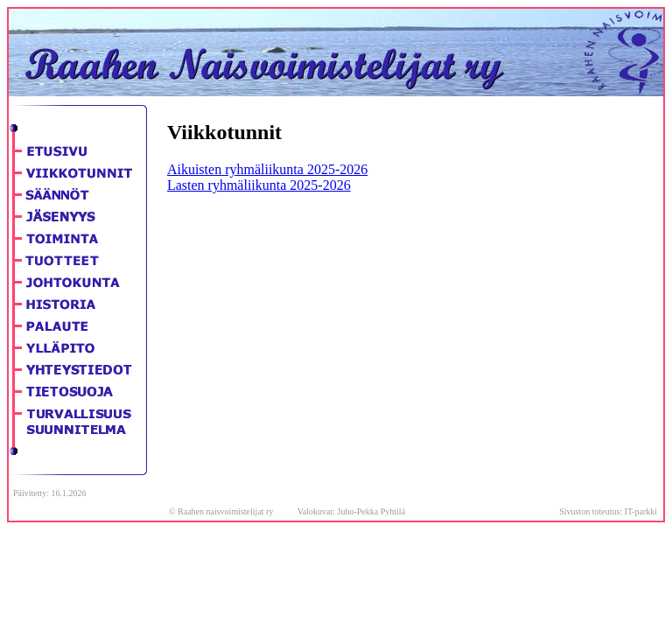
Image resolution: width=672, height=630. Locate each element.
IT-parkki (641, 511)
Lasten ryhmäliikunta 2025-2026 (259, 185)
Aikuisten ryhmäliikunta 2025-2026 (267, 169)
